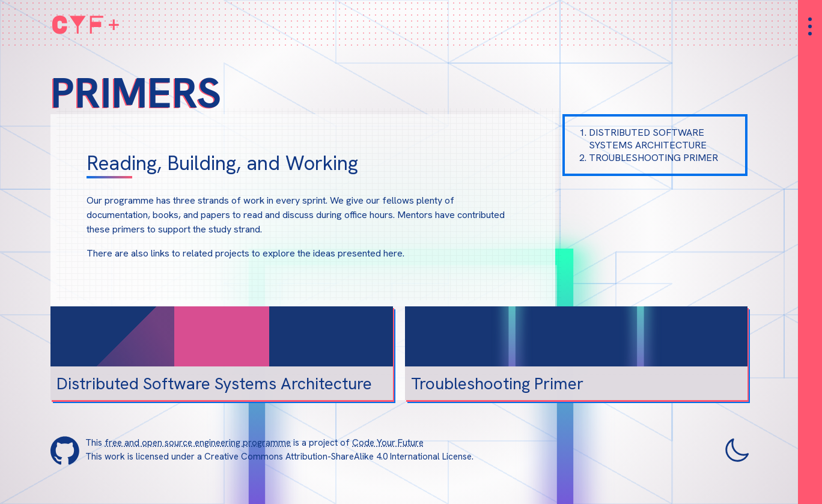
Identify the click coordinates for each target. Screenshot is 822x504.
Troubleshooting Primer (653, 158)
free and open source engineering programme (198, 443)
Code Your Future (388, 443)
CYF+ (87, 24)
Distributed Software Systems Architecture (648, 139)
